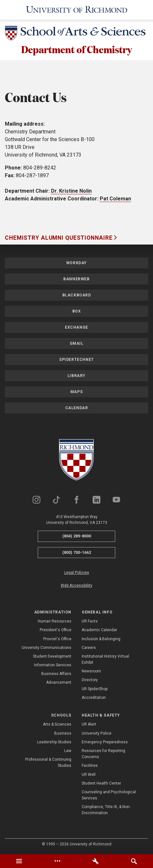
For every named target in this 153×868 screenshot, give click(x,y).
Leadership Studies (54, 743)
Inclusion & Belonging (101, 639)
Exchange (76, 328)
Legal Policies (77, 573)
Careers (89, 648)
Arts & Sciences (57, 725)
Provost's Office (57, 639)
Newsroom (91, 672)
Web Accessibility (76, 586)
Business (63, 734)
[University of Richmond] (77, 10)
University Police (97, 734)
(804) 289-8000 (77, 537)
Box (77, 312)
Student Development (52, 657)
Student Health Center (101, 784)
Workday (76, 264)
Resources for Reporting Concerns (103, 754)
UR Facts (90, 622)
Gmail (77, 344)
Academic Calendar (99, 631)
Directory (90, 680)
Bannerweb (76, 280)
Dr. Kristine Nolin (71, 192)
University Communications (46, 648)
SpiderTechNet (76, 360)
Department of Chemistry (76, 49)
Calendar (77, 409)
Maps (76, 392)
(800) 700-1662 (77, 553)
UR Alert (89, 725)
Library (76, 376)
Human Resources (55, 622)
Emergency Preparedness (105, 743)
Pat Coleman (115, 199)
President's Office (56, 631)
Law (68, 751)
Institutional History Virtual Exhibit (105, 660)
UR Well (89, 775)
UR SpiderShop (95, 689)
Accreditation (94, 698)
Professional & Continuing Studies (48, 763)
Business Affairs (56, 674)
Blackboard (77, 296)
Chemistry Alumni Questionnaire (59, 238)
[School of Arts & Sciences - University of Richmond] (76, 34)
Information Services (53, 666)
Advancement (59, 683)
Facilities (90, 766)
